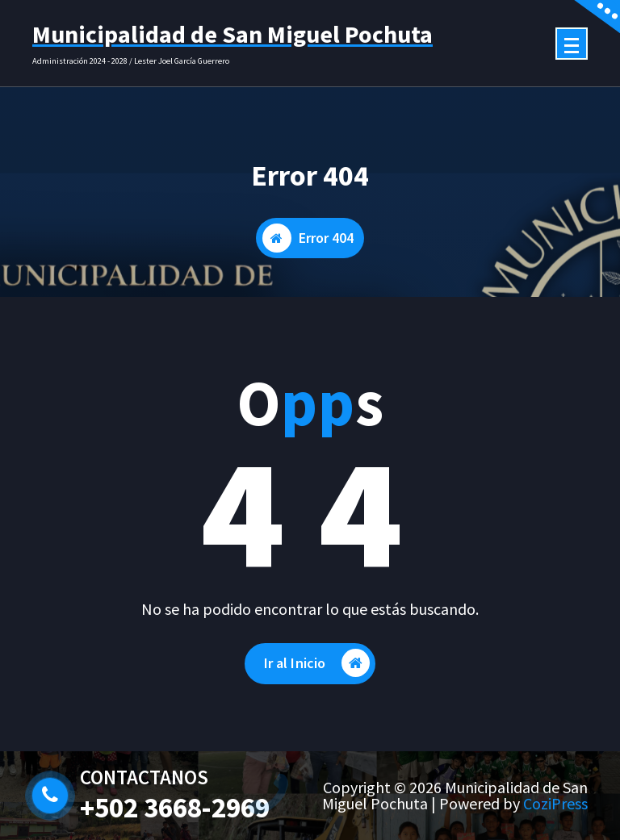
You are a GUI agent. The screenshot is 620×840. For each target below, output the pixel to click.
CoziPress (555, 803)
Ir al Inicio (317, 663)
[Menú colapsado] (572, 44)
